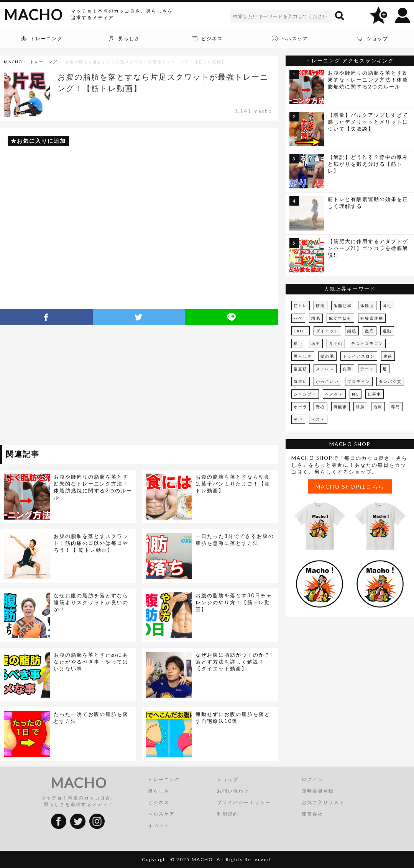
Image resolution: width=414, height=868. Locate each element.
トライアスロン (359, 356)
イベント (159, 825)
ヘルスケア (161, 814)
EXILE (301, 331)
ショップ (228, 779)
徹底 (370, 331)
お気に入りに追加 (41, 141)
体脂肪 (367, 306)
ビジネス (159, 802)
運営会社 (312, 814)
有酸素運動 (372, 318)
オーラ (301, 407)
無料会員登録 (318, 791)
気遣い (301, 381)
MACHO (33, 15)
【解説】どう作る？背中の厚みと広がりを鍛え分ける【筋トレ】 (368, 164)
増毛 (316, 318)
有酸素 (340, 407)
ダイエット (327, 331)
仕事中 (375, 394)
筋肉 (320, 306)
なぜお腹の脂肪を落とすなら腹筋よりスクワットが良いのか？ (91, 602)
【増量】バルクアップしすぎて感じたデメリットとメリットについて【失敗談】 (368, 122)
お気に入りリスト (323, 802)
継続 (352, 331)
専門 (396, 407)
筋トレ (301, 306)
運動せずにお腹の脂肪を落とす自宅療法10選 (233, 718)
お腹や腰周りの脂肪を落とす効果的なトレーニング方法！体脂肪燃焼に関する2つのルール (93, 487)
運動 (387, 331)
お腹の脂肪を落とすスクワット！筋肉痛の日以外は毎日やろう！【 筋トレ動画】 (91, 543)
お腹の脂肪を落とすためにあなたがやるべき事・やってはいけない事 (91, 662)
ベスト (318, 419)
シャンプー (305, 394)
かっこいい (327, 381)
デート (367, 369)
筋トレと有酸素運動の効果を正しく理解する (368, 203)
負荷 (347, 369)
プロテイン (359, 381)
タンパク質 (390, 381)
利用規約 (228, 814)
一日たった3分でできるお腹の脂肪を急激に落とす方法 (235, 539)
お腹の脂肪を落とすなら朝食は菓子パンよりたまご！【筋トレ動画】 (233, 484)
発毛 (298, 419)
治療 (378, 407)
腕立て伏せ (340, 318)
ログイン (312, 779)
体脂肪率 (343, 306)
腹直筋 (301, 369)
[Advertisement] (70, 386)
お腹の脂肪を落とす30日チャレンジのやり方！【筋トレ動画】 (234, 602)
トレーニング (44, 62)
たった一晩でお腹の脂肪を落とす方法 (91, 718)
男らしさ (303, 356)
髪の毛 (327, 356)
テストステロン (367, 343)
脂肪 (360, 407)
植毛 (298, 343)
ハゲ (298, 318)
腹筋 (388, 356)
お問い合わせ (233, 791)
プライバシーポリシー (244, 802)
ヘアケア (334, 394)
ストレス (325, 369)
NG (356, 394)
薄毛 (387, 306)
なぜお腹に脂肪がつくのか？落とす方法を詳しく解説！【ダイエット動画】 (233, 662)
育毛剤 (336, 343)
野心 (320, 407)
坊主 (316, 343)
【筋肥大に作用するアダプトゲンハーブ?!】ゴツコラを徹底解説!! (368, 248)
